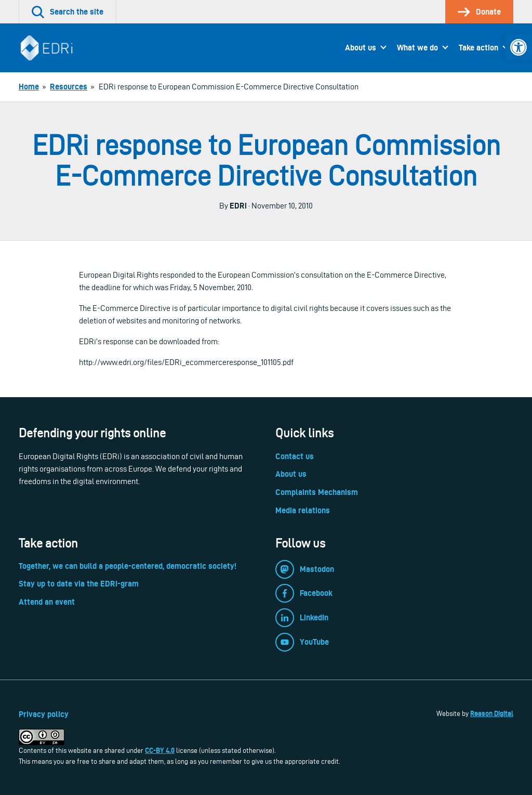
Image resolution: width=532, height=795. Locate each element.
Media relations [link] (303, 510)
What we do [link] (417, 48)
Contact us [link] (295, 456)
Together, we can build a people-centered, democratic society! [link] (128, 566)
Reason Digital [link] (492, 713)
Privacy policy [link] (44, 714)
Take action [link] (478, 48)
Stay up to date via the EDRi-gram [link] (79, 584)
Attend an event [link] (47, 602)
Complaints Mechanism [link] (317, 492)
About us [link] (361, 48)
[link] (518, 47)
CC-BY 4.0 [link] (160, 750)
